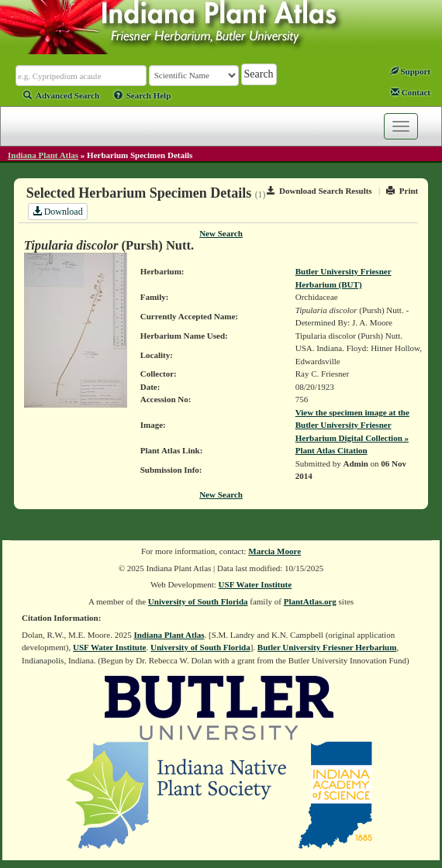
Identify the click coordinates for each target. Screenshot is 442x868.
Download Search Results (319, 191)
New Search (221, 233)
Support (410, 71)
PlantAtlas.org (310, 601)
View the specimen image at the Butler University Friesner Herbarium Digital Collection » (352, 425)
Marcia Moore (275, 551)
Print (402, 191)
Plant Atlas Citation (331, 450)
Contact (411, 92)
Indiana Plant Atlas (43, 155)
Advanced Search (61, 95)
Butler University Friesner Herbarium (327, 647)
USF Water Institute (256, 584)
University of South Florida (198, 601)
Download (58, 212)
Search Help (143, 95)
